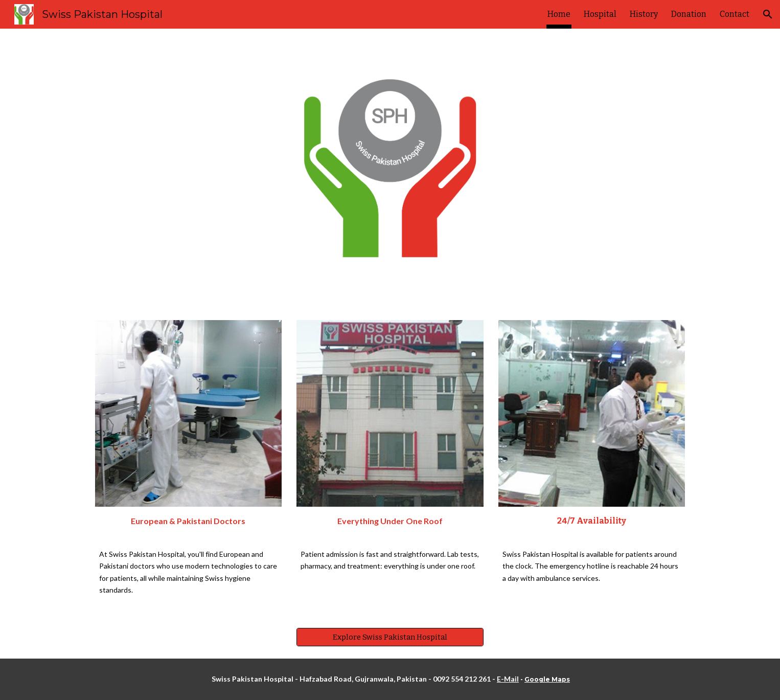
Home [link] (559, 14)
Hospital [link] (600, 14)
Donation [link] (689, 14)
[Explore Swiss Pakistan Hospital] (390, 637)
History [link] (644, 14)
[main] (188, 524)
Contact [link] (735, 14)
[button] (768, 14)
